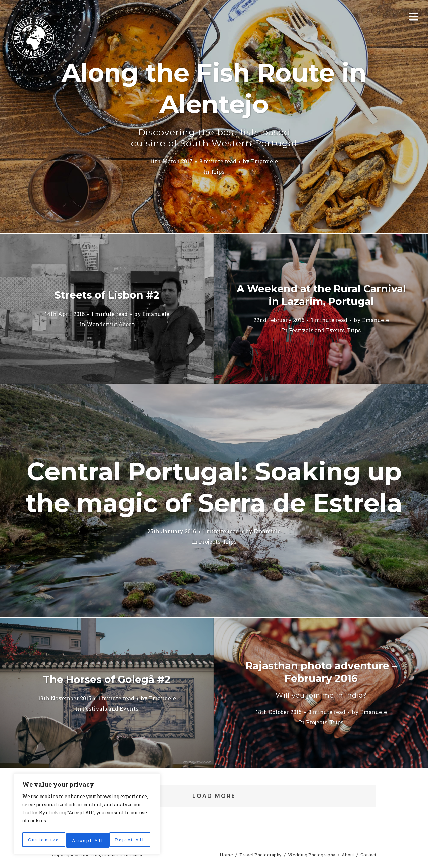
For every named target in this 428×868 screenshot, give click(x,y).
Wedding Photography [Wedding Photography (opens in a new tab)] (312, 855)
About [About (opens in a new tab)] (348, 855)
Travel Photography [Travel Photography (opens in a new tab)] (260, 855)
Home (226, 855)
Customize (43, 840)
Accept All (131, 840)
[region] (87, 816)
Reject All (87, 840)
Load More (214, 796)
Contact (368, 855)
